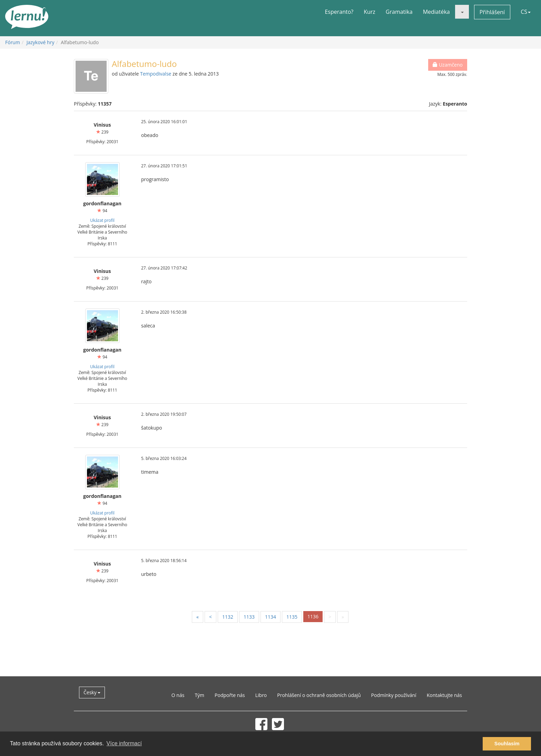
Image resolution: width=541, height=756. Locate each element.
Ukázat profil (102, 220)
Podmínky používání (394, 695)
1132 (228, 617)
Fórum (13, 42)
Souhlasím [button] (507, 744)
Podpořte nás (230, 695)
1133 (249, 617)
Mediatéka (436, 12)
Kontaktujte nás (444, 695)
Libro (261, 695)
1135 (292, 617)
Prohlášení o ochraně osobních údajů (319, 695)
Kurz (370, 12)
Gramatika (399, 12)
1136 (313, 616)
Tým (199, 695)
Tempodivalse (156, 74)
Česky (92, 692)
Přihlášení (492, 12)
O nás (178, 695)
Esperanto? (339, 12)
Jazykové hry (41, 42)
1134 (270, 617)
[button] (462, 12)
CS (526, 12)
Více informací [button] (124, 743)
